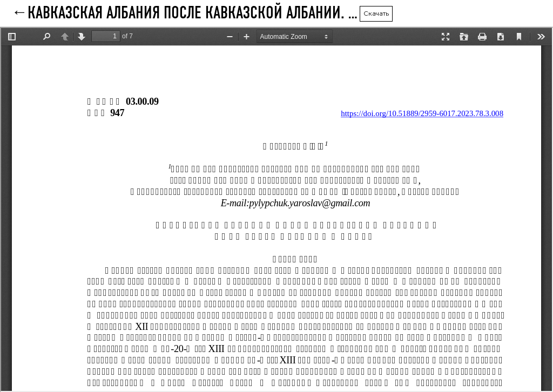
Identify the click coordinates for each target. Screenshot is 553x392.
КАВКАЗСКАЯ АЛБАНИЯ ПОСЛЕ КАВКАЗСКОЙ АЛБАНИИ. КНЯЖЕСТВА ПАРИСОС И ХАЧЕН (193, 13)
